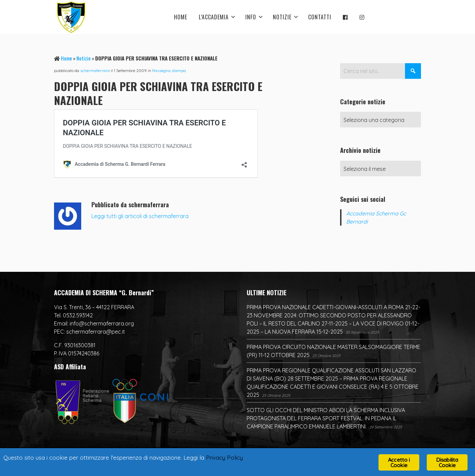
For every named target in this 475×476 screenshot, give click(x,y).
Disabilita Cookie (447, 462)
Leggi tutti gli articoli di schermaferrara (140, 216)
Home (66, 58)
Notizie (84, 58)
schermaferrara (95, 70)
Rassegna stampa (169, 70)
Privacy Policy (224, 457)
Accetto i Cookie (399, 462)
